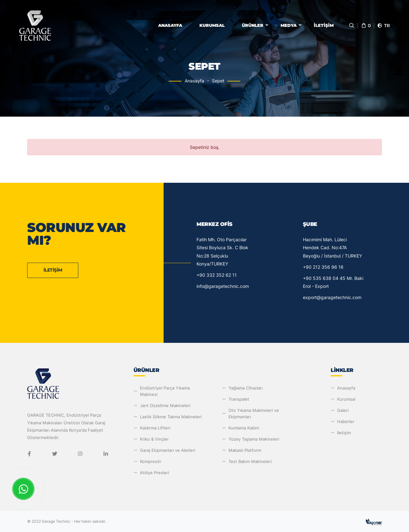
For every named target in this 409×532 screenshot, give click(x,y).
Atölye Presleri (154, 473)
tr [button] (383, 26)
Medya (289, 25)
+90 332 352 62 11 (217, 275)
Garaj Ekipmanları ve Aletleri (168, 450)
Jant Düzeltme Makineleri (165, 405)
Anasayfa (170, 25)
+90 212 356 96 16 (323, 267)
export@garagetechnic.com (332, 297)
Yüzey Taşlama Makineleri (254, 439)
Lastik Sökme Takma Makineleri (171, 417)
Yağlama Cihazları (246, 388)
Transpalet (239, 399)
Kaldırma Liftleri (155, 428)
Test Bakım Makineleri (250, 461)
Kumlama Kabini (244, 428)
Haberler (346, 421)
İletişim (324, 25)
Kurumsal (212, 25)
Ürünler (253, 25)
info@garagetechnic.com (223, 286)
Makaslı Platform (245, 450)
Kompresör (151, 461)
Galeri (343, 410)
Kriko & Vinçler (154, 439)
